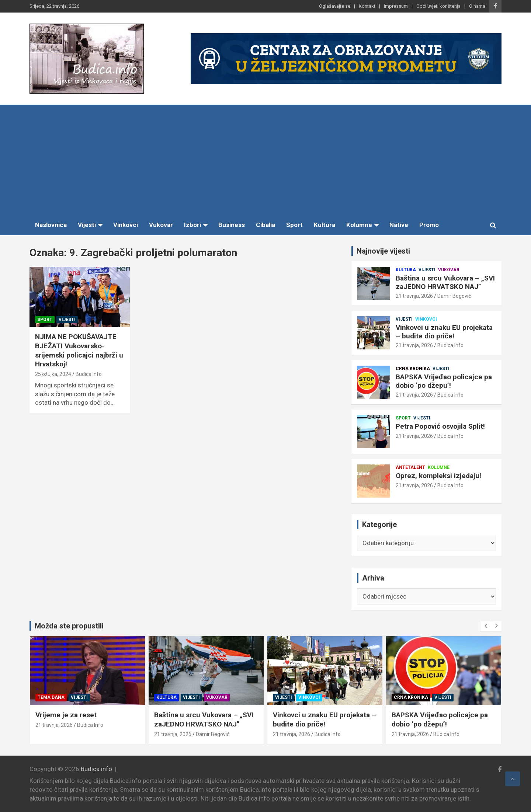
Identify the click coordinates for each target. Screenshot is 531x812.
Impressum (396, 6)
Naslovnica (51, 225)
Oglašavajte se (335, 6)
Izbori (192, 225)
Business (232, 225)
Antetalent (410, 467)
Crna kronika (413, 369)
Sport (294, 225)
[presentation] (486, 626)
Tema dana (117, 697)
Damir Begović (454, 296)
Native (399, 225)
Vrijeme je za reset (132, 715)
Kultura (324, 225)
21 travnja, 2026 (414, 296)
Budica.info (96, 769)
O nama (477, 6)
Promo (429, 225)
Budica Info (89, 374)
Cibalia (265, 225)
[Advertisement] (265, 160)
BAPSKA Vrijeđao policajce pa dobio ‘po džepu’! (444, 381)
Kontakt (367, 6)
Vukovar (161, 225)
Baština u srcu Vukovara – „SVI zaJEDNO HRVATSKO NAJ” (445, 282)
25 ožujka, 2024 (53, 374)
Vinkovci (126, 225)
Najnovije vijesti (383, 251)
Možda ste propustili (69, 626)
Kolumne (359, 225)
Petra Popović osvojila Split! (440, 426)
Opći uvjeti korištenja (438, 6)
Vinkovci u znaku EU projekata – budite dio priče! (444, 332)
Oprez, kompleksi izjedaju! (438, 476)
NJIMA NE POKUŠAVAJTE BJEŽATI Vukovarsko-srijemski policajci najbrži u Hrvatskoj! (79, 350)
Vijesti (87, 225)
